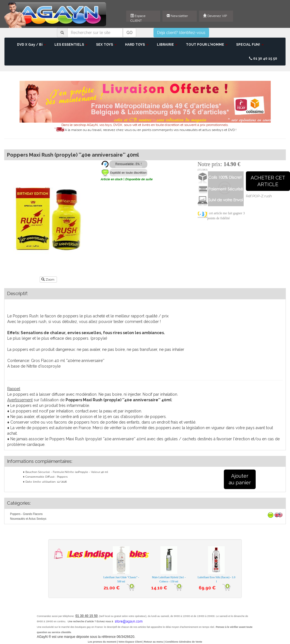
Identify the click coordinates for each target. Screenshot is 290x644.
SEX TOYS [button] (106, 45)
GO (130, 33)
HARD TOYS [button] (137, 45)
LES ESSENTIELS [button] (71, 45)
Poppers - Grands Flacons (26, 514)
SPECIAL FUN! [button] (250, 45)
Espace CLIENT (138, 18)
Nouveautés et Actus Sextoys (28, 519)
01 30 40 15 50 (263, 59)
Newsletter (177, 16)
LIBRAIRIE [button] (167, 45)
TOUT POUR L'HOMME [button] (207, 45)
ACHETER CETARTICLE (268, 181)
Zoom (48, 280)
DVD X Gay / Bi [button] (32, 45)
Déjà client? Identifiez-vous (181, 33)
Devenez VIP (215, 16)
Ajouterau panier (240, 479)
